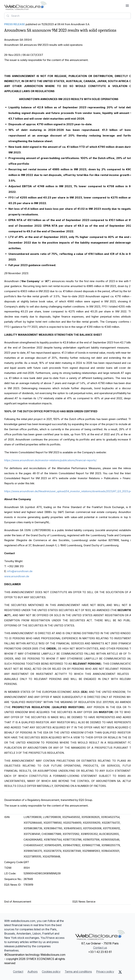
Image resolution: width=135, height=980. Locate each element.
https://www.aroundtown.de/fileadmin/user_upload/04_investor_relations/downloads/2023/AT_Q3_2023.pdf (69, 491)
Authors (33, 972)
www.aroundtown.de (17, 576)
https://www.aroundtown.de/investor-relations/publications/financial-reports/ (50, 460)
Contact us (100, 948)
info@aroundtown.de (20, 571)
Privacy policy (105, 972)
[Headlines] (25, 6)
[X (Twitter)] (120, 972)
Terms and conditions (78, 972)
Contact (18, 972)
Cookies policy (51, 972)
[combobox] (67, 16)
